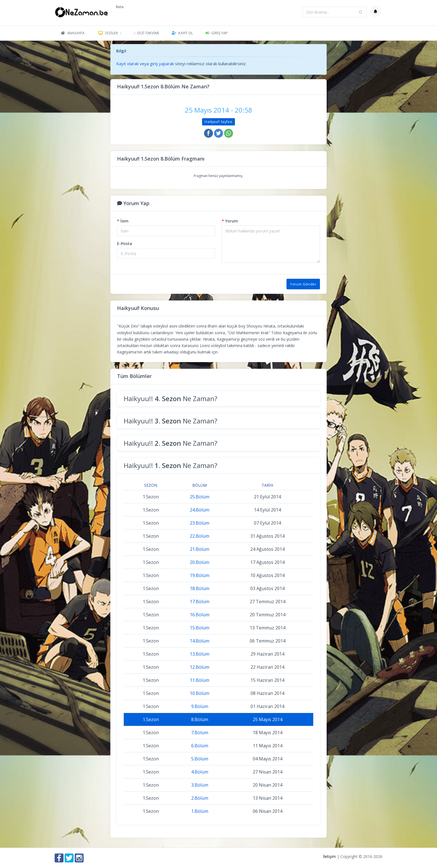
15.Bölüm (200, 628)
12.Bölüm (200, 667)
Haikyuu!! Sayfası (218, 122)
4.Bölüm (200, 772)
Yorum (230, 221)
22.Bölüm (200, 536)
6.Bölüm (200, 746)
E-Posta (125, 243)
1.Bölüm (200, 811)
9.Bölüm (200, 706)
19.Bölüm (200, 575)
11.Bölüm (200, 680)
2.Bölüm (200, 798)
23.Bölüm (200, 523)
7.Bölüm (200, 733)
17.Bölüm (200, 602)
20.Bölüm (200, 562)
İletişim (329, 856)
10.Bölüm (200, 693)
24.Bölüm (200, 510)
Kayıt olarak (127, 64)
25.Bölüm (200, 497)
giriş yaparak (162, 64)
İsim (123, 221)
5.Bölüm (200, 759)
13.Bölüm (200, 654)
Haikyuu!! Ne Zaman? (171, 398)
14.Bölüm (200, 641)
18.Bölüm (200, 588)
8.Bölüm (200, 719)
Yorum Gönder (303, 284)
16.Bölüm (200, 615)
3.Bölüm (200, 785)
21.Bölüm (200, 549)
